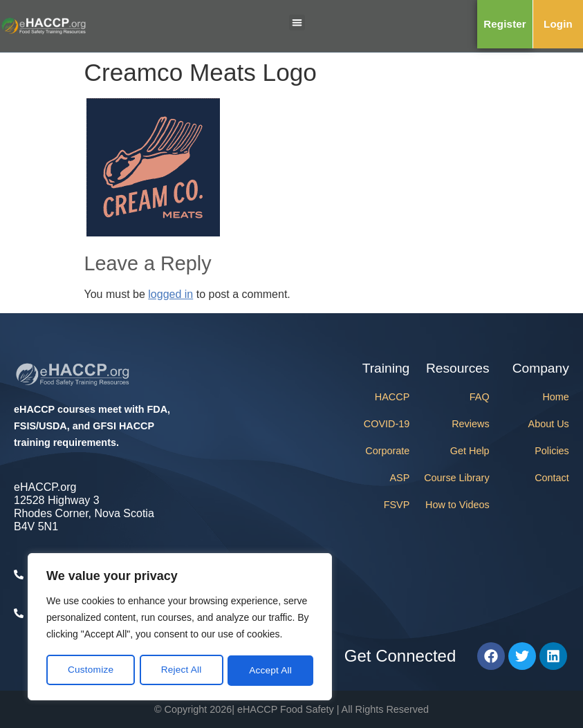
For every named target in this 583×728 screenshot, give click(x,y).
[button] (297, 22)
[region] (180, 628)
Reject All (181, 671)
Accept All (271, 671)
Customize (91, 671)
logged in (170, 294)
